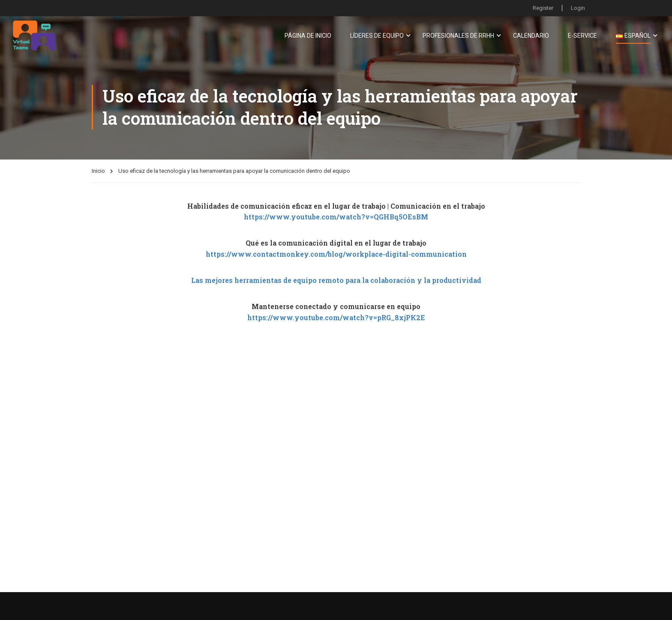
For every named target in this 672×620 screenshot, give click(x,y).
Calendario (531, 36)
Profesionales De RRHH (458, 36)
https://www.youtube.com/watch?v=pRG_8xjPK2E (336, 325)
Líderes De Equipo (377, 36)
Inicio (98, 171)
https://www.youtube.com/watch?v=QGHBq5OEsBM (336, 224)
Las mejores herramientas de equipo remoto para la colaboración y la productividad (336, 287)
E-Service (582, 36)
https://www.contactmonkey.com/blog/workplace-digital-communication (336, 261)
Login (578, 8)
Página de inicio (308, 36)
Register (543, 8)
